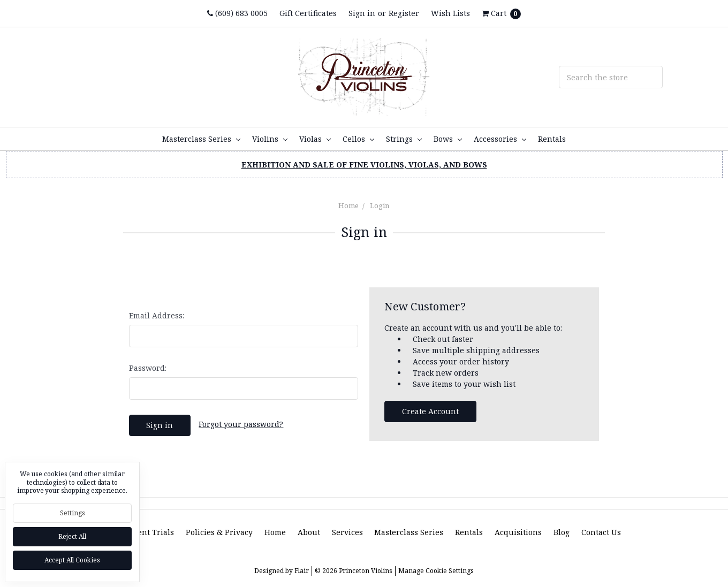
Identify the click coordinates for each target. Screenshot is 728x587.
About (309, 532)
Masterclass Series (201, 139)
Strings (404, 139)
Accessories (500, 139)
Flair (302, 571)
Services (347, 532)
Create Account (430, 411)
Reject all (72, 536)
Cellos (358, 139)
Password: (148, 368)
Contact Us (601, 532)
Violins (270, 139)
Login (380, 205)
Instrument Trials (141, 532)
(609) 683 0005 (237, 13)
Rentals (552, 139)
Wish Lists (450, 13)
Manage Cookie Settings (436, 571)
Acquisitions (518, 532)
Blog (562, 532)
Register (404, 13)
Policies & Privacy (219, 532)
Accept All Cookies (72, 560)
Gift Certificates (308, 13)
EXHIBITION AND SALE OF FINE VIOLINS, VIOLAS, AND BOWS (364, 165)
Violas (315, 139)
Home (348, 205)
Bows (448, 139)
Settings (73, 513)
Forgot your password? (241, 424)
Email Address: (157, 315)
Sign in (362, 13)
